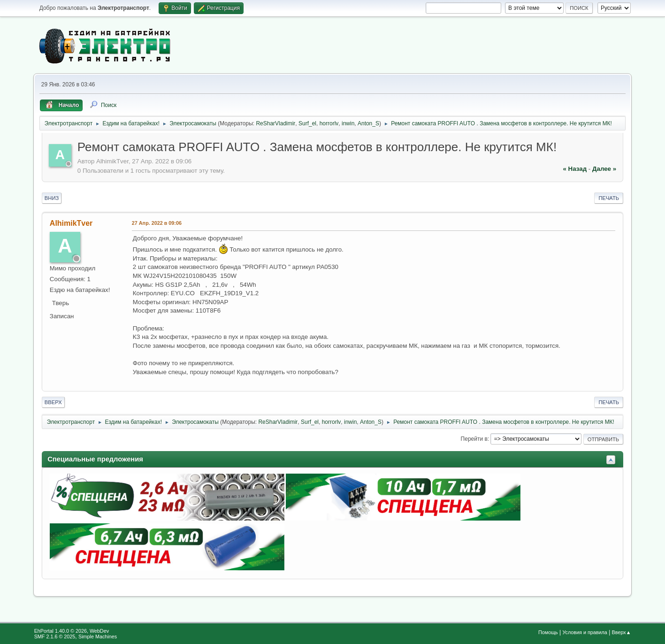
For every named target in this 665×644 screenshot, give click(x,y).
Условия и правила (585, 632)
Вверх (53, 402)
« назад (575, 169)
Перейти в (474, 439)
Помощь (548, 632)
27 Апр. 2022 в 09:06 (157, 223)
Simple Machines (98, 636)
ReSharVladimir (275, 123)
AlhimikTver (71, 223)
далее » (604, 169)
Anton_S (368, 123)
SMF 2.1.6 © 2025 (55, 636)
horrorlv (329, 123)
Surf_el (307, 123)
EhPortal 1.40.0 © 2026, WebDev (72, 631)
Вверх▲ (622, 632)
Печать (609, 198)
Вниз (52, 198)
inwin (348, 123)
